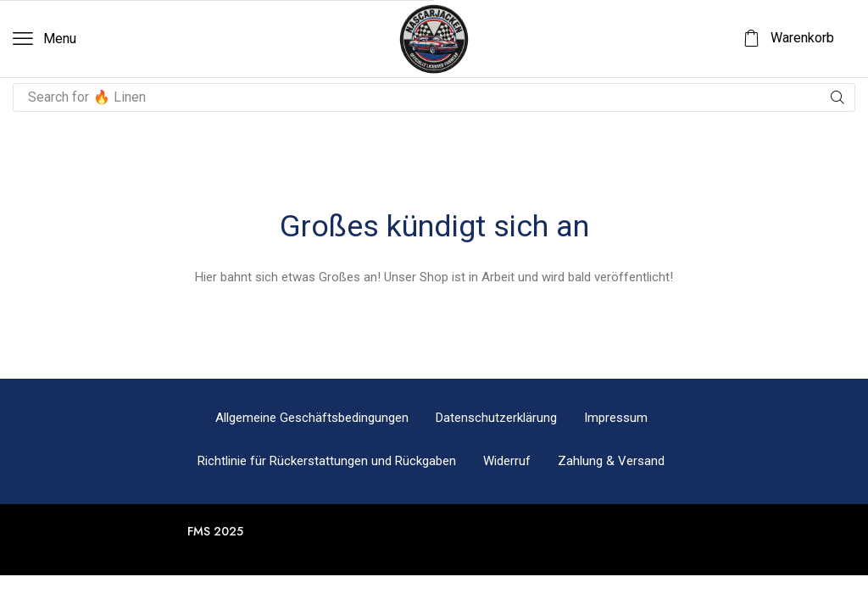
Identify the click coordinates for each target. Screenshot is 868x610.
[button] (45, 39)
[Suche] (837, 97)
